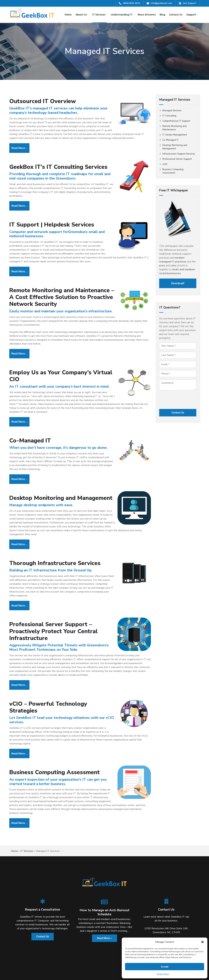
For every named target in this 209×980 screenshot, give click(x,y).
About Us (81, 15)
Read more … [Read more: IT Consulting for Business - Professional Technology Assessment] (22, 203)
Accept (165, 967)
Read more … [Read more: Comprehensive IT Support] (22, 266)
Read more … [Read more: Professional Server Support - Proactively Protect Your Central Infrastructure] (22, 667)
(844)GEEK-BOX (132, 3)
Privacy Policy (163, 974)
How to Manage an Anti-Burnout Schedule (104, 890)
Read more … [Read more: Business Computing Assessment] (22, 801)
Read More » (104, 916)
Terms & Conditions (96, 971)
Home (68, 15)
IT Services (99, 15)
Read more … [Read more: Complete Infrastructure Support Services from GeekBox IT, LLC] (22, 590)
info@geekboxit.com (161, 3)
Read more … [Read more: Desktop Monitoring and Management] (22, 531)
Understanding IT (122, 15)
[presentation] (178, 398)
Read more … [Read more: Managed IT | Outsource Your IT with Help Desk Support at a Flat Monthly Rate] (22, 147)
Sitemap (114, 971)
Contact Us (176, 15)
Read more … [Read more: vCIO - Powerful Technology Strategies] (22, 734)
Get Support (190, 3)
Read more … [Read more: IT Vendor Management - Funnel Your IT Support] (22, 412)
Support (191, 15)
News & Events (147, 15)
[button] (202, 942)
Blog (162, 15)
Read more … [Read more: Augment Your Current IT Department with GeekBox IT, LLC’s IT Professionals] (22, 468)
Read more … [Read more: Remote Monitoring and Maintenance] (22, 346)
